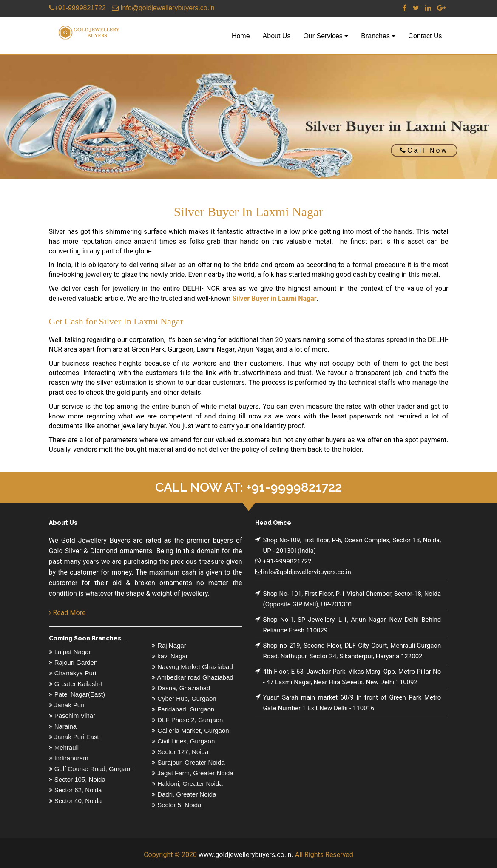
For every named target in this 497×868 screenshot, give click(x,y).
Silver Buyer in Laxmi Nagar (274, 298)
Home (241, 36)
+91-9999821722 (77, 8)
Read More (67, 613)
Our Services (326, 36)
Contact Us (425, 36)
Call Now (424, 150)
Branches (378, 36)
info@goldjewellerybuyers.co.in (163, 8)
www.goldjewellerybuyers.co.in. (246, 855)
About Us (277, 36)
